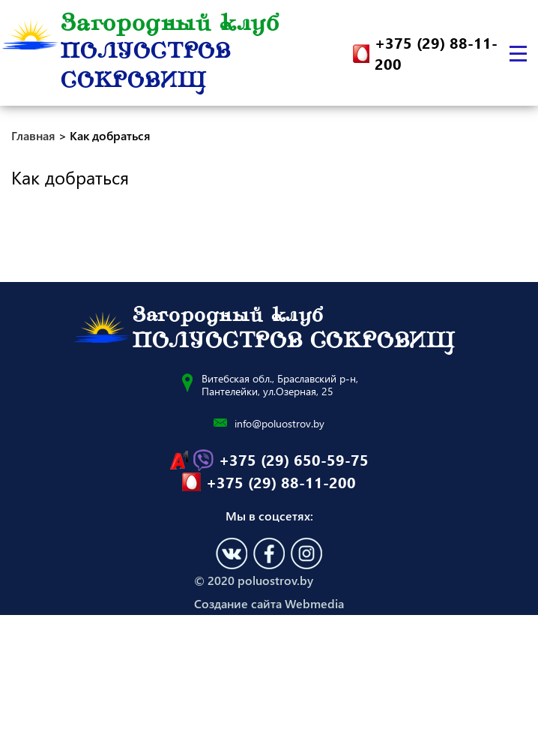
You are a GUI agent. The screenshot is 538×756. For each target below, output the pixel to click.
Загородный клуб (170, 53)
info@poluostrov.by (279, 423)
